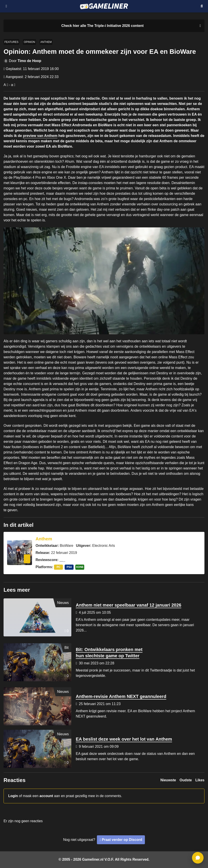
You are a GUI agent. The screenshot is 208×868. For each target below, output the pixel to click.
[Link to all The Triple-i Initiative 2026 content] (102, 26)
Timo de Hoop (29, 61)
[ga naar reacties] (198, 858)
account (46, 796)
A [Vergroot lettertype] (5, 85)
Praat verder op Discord (122, 840)
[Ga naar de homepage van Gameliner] (104, 6)
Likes (200, 780)
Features (11, 42)
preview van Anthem (40, 136)
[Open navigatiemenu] (6, 6)
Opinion (29, 42)
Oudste (186, 780)
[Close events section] (199, 26)
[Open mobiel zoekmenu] (202, 6)
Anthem (46, 42)
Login (13, 796)
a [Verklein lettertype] (12, 85)
